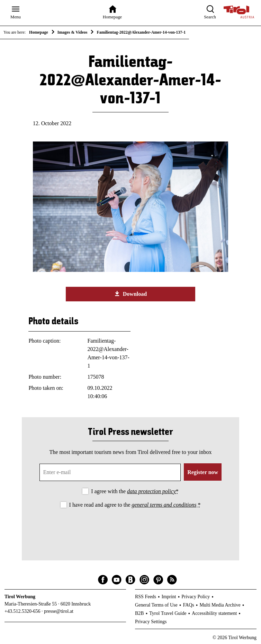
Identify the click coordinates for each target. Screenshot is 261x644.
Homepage (39, 32)
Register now (203, 472)
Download (130, 294)
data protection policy (151, 491)
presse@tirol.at (59, 611)
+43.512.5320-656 (22, 611)
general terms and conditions (164, 505)
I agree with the (135, 491)
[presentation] (130, 529)
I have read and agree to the (135, 505)
